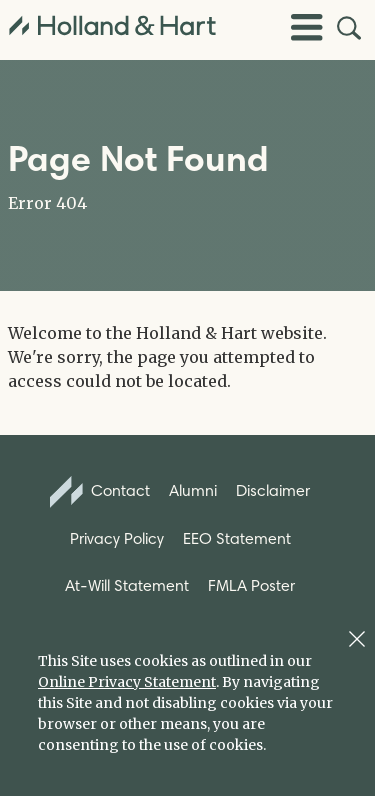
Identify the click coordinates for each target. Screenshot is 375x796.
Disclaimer (273, 490)
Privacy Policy (117, 538)
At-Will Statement (127, 585)
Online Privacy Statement (127, 682)
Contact (100, 492)
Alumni (193, 490)
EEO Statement (237, 538)
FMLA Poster (251, 585)
